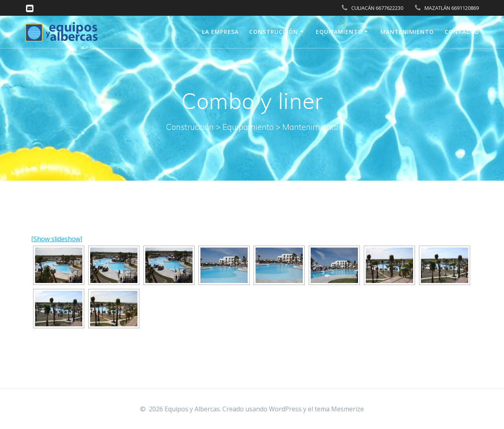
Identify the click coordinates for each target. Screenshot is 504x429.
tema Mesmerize (339, 409)
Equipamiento (339, 32)
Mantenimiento (407, 32)
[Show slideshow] (57, 239)
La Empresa (220, 32)
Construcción (274, 32)
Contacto (462, 32)
